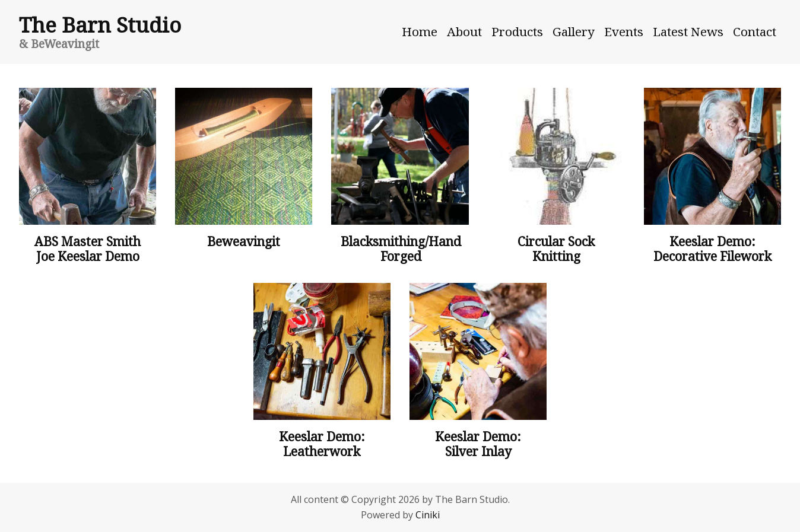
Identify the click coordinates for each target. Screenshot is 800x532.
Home (420, 31)
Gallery (574, 31)
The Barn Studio (100, 24)
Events (624, 31)
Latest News (688, 31)
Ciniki (428, 515)
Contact (755, 31)
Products (517, 31)
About (464, 31)
